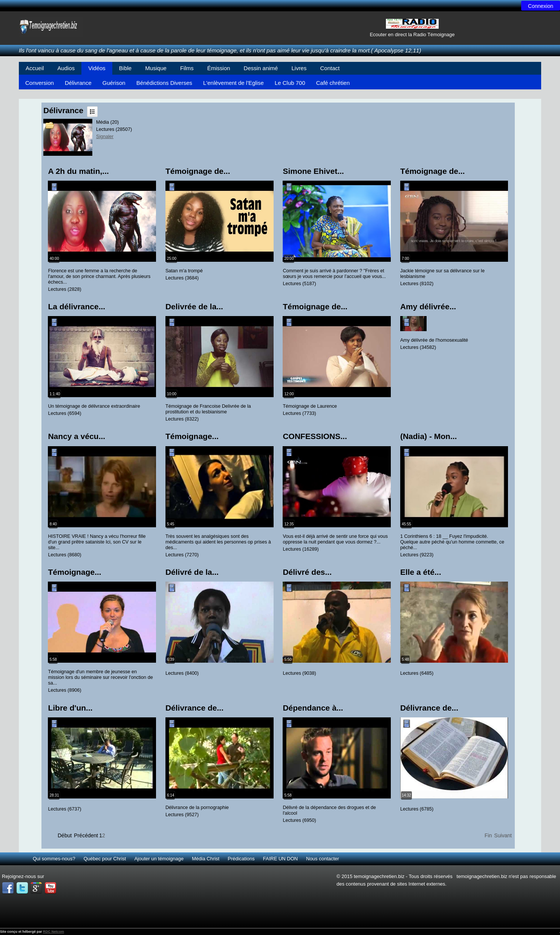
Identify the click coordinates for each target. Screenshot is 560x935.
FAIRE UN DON (280, 859)
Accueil (35, 68)
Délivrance (78, 83)
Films (187, 68)
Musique (156, 68)
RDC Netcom (54, 932)
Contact (330, 68)
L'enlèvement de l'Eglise (233, 83)
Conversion (40, 83)
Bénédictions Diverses (164, 83)
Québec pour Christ (105, 859)
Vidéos (97, 68)
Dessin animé (261, 68)
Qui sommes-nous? (54, 859)
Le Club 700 (290, 83)
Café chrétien (333, 83)
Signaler (105, 137)
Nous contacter (322, 859)
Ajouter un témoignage (159, 859)
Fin (488, 835)
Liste (92, 112)
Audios (66, 68)
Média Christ (206, 859)
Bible (125, 68)
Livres (299, 68)
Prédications (241, 859)
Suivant (503, 835)
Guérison (114, 83)
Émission (219, 68)
